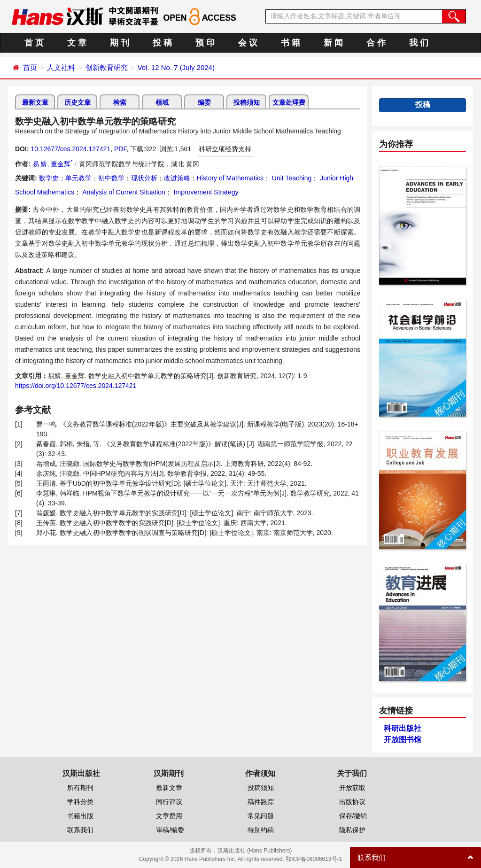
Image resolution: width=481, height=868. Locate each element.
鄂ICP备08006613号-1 (314, 859)
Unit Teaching (291, 178)
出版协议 (352, 802)
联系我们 (80, 830)
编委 (204, 102)
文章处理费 (289, 102)
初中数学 (111, 178)
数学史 (49, 178)
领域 (162, 102)
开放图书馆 (403, 740)
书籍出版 (80, 816)
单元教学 (78, 178)
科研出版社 (403, 728)
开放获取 (352, 788)
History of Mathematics (230, 178)
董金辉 (62, 164)
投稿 (423, 105)
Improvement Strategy (205, 192)
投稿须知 (247, 102)
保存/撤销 (353, 816)
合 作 (376, 43)
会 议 (248, 43)
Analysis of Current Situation (123, 192)
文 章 (77, 43)
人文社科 (61, 67)
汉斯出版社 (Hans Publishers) (255, 851)
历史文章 (78, 102)
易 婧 (40, 164)
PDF (120, 149)
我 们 (419, 43)
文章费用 (169, 816)
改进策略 (177, 178)
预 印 (205, 43)
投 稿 (162, 43)
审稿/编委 (170, 830)
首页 (30, 67)
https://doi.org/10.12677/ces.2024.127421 (76, 386)
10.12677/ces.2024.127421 (70, 149)
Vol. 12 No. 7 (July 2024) (176, 67)
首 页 (34, 43)
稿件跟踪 (261, 802)
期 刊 (120, 43)
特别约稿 (261, 830)
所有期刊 (80, 788)
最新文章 (35, 102)
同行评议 (169, 802)
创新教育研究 (107, 67)
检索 (120, 102)
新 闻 (333, 43)
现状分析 (144, 178)
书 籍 (291, 43)
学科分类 (80, 802)
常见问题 (261, 816)
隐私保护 (352, 830)
